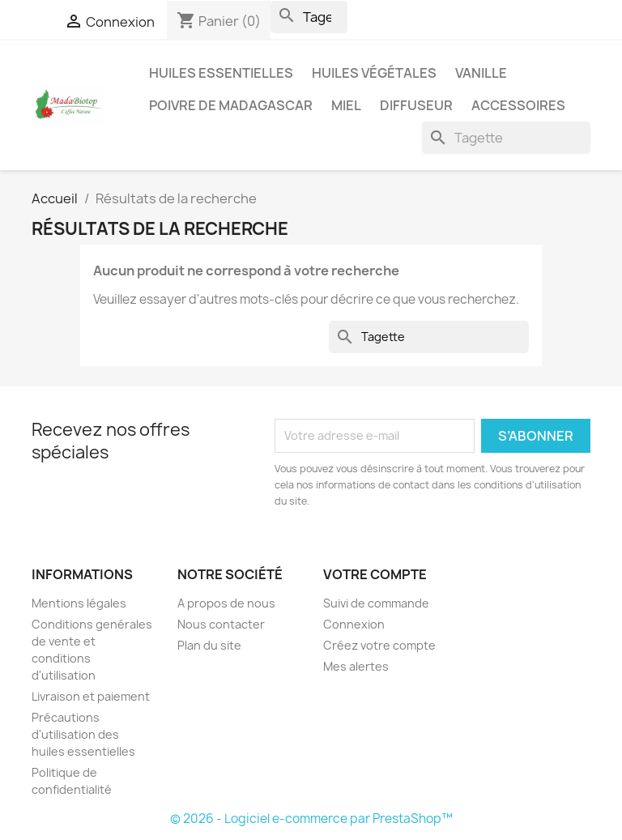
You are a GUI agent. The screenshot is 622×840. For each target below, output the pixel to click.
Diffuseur (416, 105)
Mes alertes (356, 666)
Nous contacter (221, 624)
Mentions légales (79, 603)
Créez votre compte (379, 645)
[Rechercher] (309, 17)
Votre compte (375, 574)
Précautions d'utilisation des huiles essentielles (83, 734)
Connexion (354, 624)
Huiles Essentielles (221, 73)
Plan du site (209, 645)
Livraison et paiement (91, 696)
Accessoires (518, 105)
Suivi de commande (376, 603)
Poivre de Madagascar (231, 105)
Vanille (481, 73)
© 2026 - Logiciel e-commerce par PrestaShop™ (311, 819)
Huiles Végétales (374, 73)
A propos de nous (226, 603)
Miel (346, 105)
